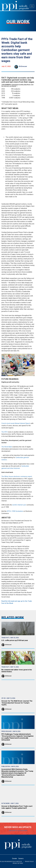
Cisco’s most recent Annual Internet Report (16, 423)
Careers (21, 859)
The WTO (5, 432)
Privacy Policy (29, 862)
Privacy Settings (18, 863)
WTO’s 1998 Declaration (15, 511)
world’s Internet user (19, 505)
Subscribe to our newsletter (18, 831)
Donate (14, 859)
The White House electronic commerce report (17, 476)
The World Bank (7, 447)
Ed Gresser (23, 66)
